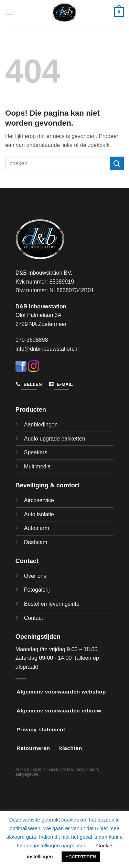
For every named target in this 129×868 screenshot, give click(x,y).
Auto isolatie (39, 514)
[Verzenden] (117, 163)
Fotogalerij (37, 590)
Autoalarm (37, 528)
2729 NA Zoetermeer (41, 324)
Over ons (35, 576)
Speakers (36, 452)
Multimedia (37, 467)
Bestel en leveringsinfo (52, 604)
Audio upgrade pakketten (55, 439)
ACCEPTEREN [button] (81, 857)
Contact (34, 618)
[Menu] (9, 12)
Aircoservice (39, 500)
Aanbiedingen (41, 425)
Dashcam (36, 542)
